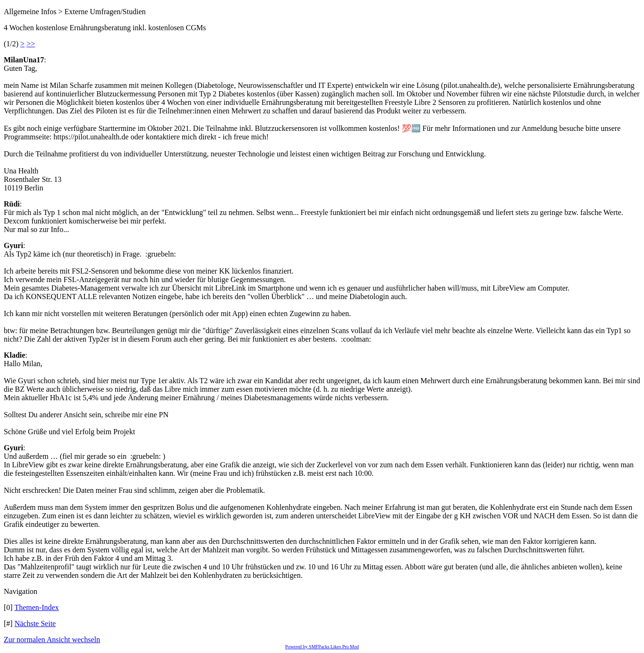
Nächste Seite (35, 623)
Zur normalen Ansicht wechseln (52, 640)
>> (31, 44)
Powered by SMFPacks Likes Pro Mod (322, 647)
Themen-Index (36, 607)
